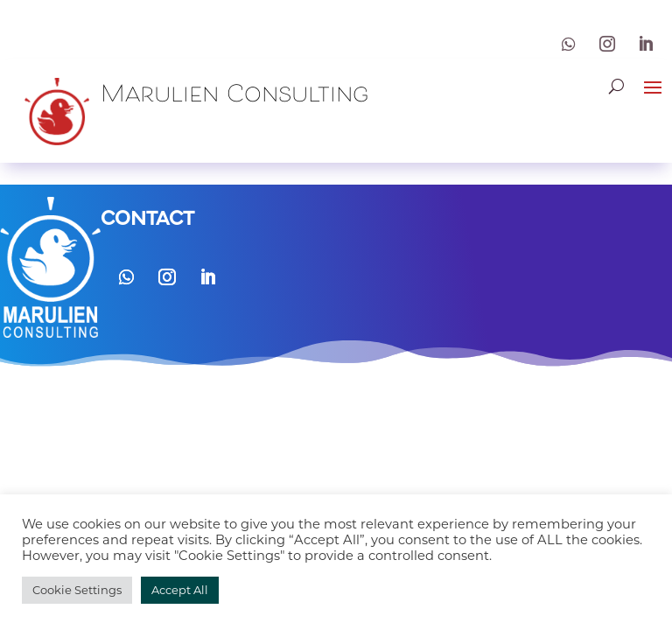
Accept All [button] (180, 590)
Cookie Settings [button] (77, 590)
